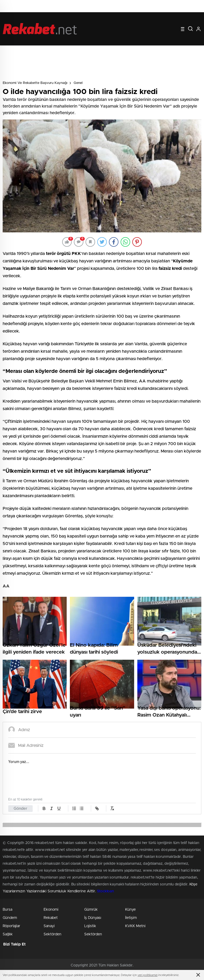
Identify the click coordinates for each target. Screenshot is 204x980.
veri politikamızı (148, 975)
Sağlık (8, 934)
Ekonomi (51, 910)
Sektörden (52, 934)
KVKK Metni (135, 926)
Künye (130, 910)
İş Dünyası (93, 918)
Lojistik (90, 926)
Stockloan (105, 891)
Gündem (10, 918)
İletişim (131, 918)
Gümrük (91, 910)
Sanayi (49, 926)
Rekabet (51, 918)
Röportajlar (11, 926)
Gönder (20, 809)
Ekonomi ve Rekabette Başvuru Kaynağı (35, 83)
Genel (78, 83)
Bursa (7, 910)
